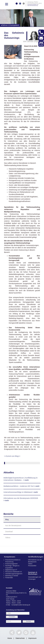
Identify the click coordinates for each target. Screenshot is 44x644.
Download (9, 532)
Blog (7, 519)
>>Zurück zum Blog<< (12, 456)
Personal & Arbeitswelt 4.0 (13, 572)
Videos (8, 538)
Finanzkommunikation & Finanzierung (13, 561)
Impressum (32, 638)
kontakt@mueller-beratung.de (21, 605)
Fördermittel (9, 578)
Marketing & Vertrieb (12, 576)
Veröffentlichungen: (36, 557)
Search (29, 621)
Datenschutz (20, 638)
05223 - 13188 (16, 603)
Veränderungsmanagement (14, 574)
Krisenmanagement (11, 564)
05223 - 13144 (16, 601)
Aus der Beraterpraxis (13, 526)
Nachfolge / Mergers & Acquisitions (12, 567)
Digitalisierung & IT (11, 570)
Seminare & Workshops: (33, 573)
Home (10, 638)
